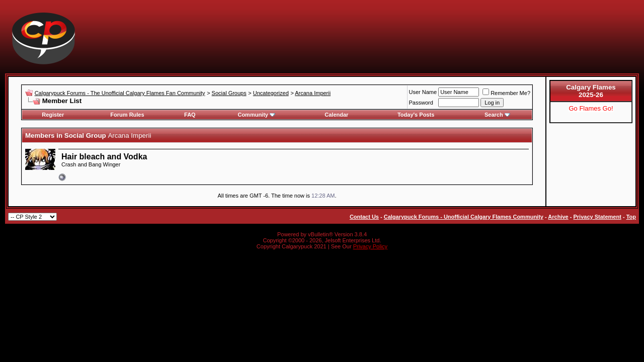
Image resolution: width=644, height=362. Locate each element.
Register (53, 115)
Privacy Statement (597, 217)
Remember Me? (506, 93)
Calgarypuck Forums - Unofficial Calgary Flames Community (464, 217)
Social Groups (229, 93)
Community (256, 115)
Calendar (336, 115)
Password (421, 103)
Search (497, 115)
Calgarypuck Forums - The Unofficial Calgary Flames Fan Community (120, 93)
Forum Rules (127, 115)
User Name (423, 92)
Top (631, 217)
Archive (558, 217)
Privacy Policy (370, 246)
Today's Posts (416, 115)
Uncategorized (271, 93)
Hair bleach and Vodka (104, 157)
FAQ (190, 115)
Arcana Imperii (313, 93)
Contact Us (364, 217)
